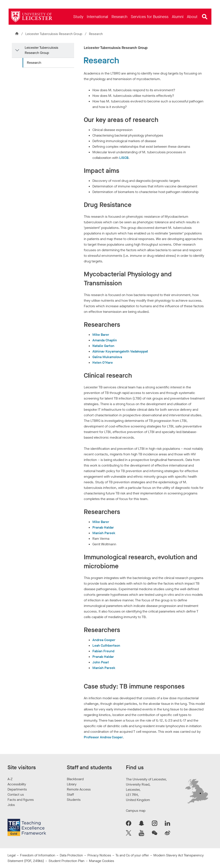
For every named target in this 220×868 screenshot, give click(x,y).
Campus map (136, 811)
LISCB (124, 158)
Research (34, 63)
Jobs (11, 805)
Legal (11, 855)
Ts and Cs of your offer (132, 855)
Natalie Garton (103, 346)
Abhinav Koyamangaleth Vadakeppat (120, 351)
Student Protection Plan (66, 861)
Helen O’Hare (103, 363)
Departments (17, 789)
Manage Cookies (102, 861)
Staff (70, 794)
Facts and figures (21, 800)
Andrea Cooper (104, 640)
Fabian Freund (103, 651)
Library (72, 784)
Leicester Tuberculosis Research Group (54, 34)
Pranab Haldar (103, 527)
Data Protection (71, 855)
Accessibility (17, 784)
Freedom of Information (38, 855)
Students (74, 800)
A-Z (10, 779)
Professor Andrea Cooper (103, 737)
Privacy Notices (99, 855)
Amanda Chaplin (105, 340)
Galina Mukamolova (107, 357)
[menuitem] (78, 17)
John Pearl (101, 662)
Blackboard (75, 779)
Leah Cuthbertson (106, 645)
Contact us (16, 794)
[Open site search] (205, 17)
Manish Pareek (104, 533)
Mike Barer (101, 335)
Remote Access (79, 789)
